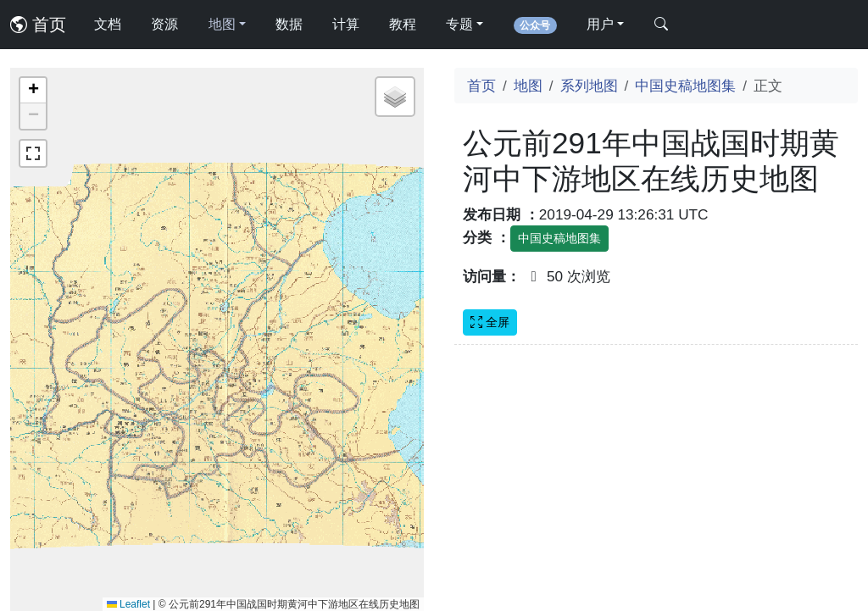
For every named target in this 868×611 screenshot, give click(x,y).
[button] (33, 91)
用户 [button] (600, 24)
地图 (528, 86)
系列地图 (589, 86)
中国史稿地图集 (685, 86)
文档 (108, 24)
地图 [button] (222, 24)
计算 (346, 24)
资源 (164, 24)
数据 (289, 24)
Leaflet (128, 604)
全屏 (490, 322)
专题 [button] (459, 24)
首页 (38, 25)
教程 (403, 24)
